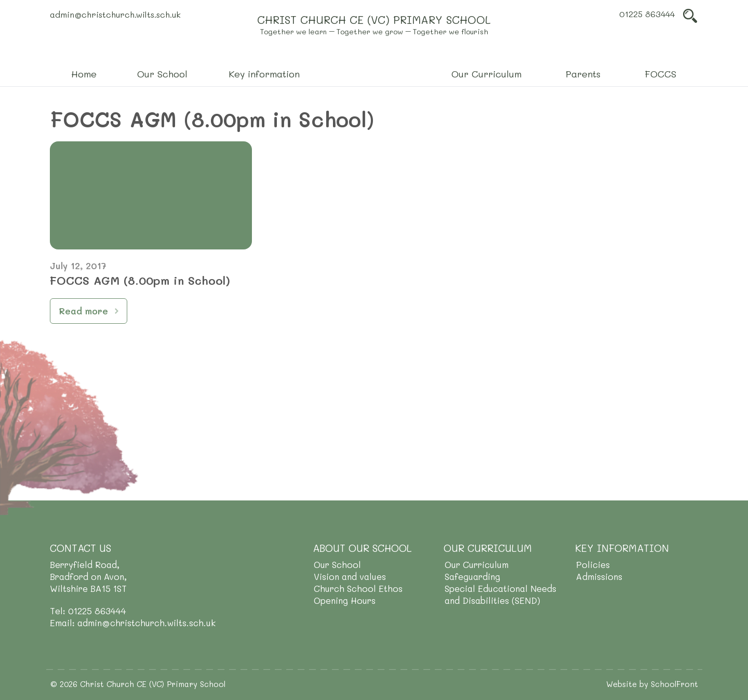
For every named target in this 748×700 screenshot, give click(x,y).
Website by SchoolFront (652, 684)
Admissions (599, 576)
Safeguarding (472, 576)
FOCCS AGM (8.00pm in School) (140, 280)
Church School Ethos (358, 588)
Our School (337, 564)
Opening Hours (345, 600)
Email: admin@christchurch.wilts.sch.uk (133, 623)
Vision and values (350, 576)
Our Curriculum (477, 564)
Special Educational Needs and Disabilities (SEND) (500, 594)
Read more (83, 311)
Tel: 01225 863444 (88, 611)
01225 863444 (647, 14)
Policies (593, 564)
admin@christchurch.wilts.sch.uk (115, 14)
